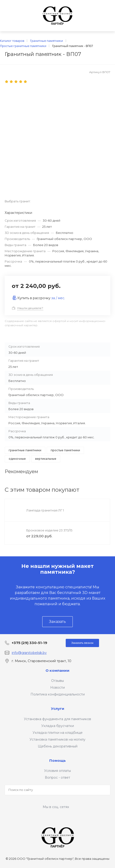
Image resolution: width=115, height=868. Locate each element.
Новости (57, 687)
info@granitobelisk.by (29, 653)
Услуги (58, 709)
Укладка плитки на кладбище (58, 733)
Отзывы (57, 681)
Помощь (57, 760)
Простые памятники (65, 450)
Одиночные (17, 459)
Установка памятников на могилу (57, 739)
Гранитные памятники (25, 450)
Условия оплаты (57, 771)
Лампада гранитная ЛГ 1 (45, 510)
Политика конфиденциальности (58, 694)
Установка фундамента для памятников (57, 719)
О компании (57, 670)
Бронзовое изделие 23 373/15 (49, 530)
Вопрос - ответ (57, 778)
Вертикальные (46, 459)
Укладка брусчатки (58, 726)
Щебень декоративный (58, 746)
